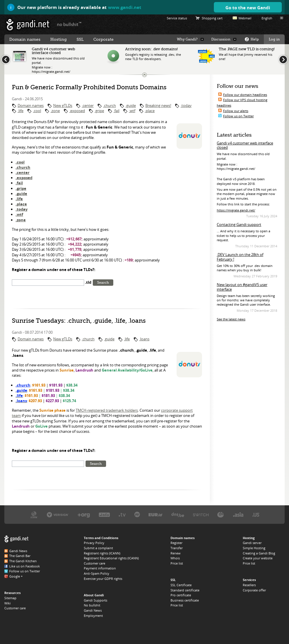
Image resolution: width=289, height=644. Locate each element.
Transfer (177, 548)
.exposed (77, 111)
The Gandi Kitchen (23, 561)
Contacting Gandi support (239, 224)
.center (88, 105)
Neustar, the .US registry (256, 514)
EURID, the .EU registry (155, 514)
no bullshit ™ (69, 24)
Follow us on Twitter (238, 116)
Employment (93, 616)
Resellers (249, 585)
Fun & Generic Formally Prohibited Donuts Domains (89, 87)
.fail (116, 111)
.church (110, 105)
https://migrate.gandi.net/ (236, 210)
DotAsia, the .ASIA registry (238, 514)
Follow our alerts (236, 111)
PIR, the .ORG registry (84, 514)
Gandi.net (16, 539)
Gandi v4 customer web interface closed (245, 145)
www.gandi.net (125, 7)
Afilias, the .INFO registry (104, 514)
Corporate (103, 39)
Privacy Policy (94, 543)
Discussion (221, 39)
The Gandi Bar (20, 556)
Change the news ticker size (144, 75)
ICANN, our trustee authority (34, 514)
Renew (176, 553)
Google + (16, 576)
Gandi (28, 25)
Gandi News (18, 551)
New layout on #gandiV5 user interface (242, 287)
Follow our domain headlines (245, 95)
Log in (274, 39)
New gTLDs (63, 105)
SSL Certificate (181, 585)
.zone (55, 111)
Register (176, 543)
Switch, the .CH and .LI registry (201, 514)
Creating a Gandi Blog (259, 553)
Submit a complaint (98, 548)
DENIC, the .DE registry (221, 514)
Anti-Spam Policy (97, 573)
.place (150, 111)
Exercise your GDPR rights (103, 579)
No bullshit (92, 605)
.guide (131, 105)
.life (21, 111)
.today (186, 105)
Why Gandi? (187, 39)
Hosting (59, 39)
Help (255, 39)
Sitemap (10, 598)
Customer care (15, 608)
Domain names (31, 105)
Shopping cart (212, 18)
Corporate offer (254, 590)
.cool (37, 111)
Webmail (245, 18)
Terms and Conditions (101, 538)
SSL (80, 39)
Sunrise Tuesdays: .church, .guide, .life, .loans (79, 321)
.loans (144, 339)
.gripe (99, 111)
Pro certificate (181, 595)
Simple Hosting (254, 548)
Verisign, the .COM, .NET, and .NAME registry (58, 514)
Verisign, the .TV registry (122, 514)
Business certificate (185, 600)
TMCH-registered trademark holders (107, 410)
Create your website (258, 558)
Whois (175, 558)
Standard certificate (185, 590)
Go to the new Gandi (248, 8)
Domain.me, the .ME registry (137, 514)
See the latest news (231, 319)
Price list (177, 563)
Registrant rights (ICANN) (102, 553)
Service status (177, 18)
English (267, 18)
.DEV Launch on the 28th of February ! (240, 257)
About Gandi (94, 595)
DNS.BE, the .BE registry (178, 514)
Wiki (8, 603)
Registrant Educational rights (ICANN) (111, 558)
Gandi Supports (96, 600)
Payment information (100, 568)
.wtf (132, 111)
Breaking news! (158, 105)
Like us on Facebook (25, 566)
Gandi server (252, 543)
